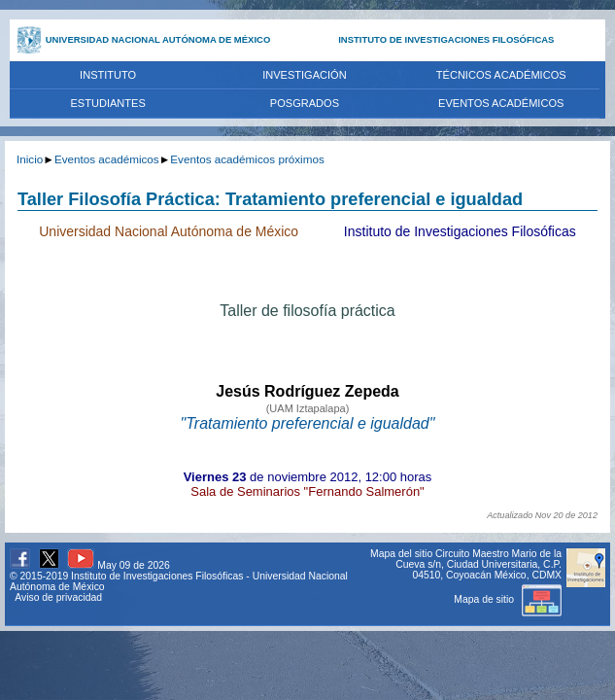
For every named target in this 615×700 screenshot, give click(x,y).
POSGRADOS (305, 103)
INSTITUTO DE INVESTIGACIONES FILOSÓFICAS (446, 39)
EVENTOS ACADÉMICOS (501, 103)
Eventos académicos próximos (247, 159)
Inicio (30, 159)
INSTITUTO (108, 75)
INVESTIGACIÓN (305, 75)
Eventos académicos (107, 159)
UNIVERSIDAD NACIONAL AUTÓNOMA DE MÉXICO (158, 39)
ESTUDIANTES (107, 103)
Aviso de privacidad (58, 597)
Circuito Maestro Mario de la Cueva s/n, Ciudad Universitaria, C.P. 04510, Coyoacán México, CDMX (478, 564)
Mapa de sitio (508, 599)
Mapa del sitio (401, 554)
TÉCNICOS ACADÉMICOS (501, 75)
